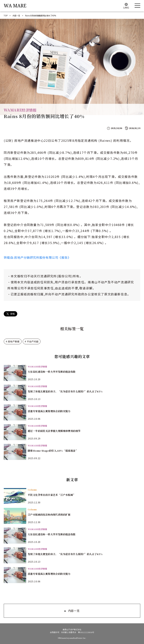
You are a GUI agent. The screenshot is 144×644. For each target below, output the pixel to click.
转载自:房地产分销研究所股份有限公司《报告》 (37, 257)
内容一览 (16, 16)
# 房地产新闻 (13, 341)
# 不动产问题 (32, 341)
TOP (6, 16)
